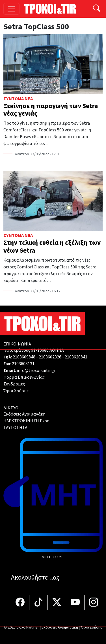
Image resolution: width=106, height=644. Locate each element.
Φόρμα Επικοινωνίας (24, 377)
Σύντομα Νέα (18, 99)
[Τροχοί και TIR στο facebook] (20, 603)
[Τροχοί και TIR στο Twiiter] (57, 603)
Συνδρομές (14, 384)
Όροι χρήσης (91, 627)
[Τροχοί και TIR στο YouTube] (75, 603)
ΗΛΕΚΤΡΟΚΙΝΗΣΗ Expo (26, 421)
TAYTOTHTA (15, 428)
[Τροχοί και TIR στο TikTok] (39, 603)
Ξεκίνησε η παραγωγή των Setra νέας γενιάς (51, 110)
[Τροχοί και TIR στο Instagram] (94, 603)
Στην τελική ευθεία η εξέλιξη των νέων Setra (52, 247)
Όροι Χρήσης (16, 391)
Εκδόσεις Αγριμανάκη (24, 414)
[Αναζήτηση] (97, 9)
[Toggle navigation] (11, 9)
